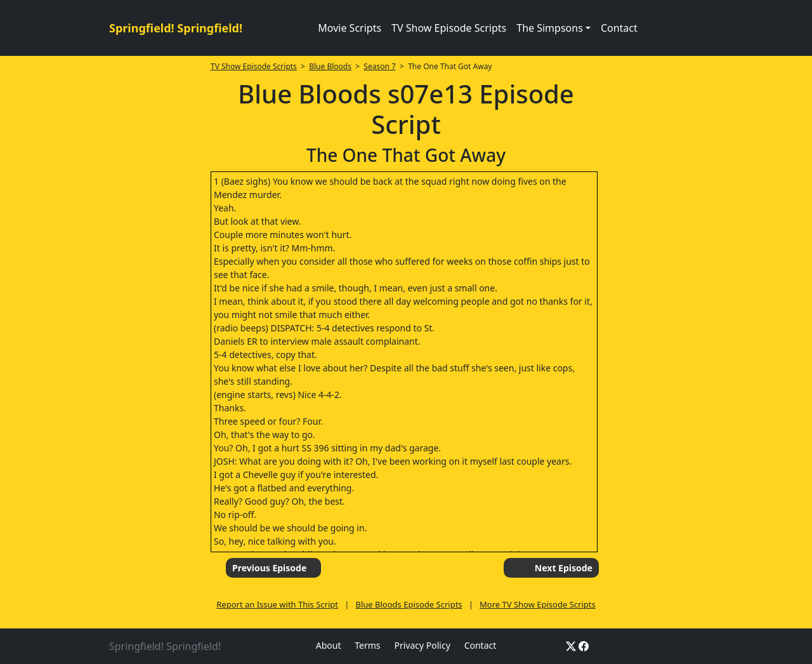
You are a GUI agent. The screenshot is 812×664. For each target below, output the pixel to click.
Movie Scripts (350, 28)
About (329, 645)
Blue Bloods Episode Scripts (409, 604)
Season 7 (380, 66)
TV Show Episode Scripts (449, 28)
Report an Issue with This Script (277, 604)
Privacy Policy (422, 645)
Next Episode (564, 568)
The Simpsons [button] (550, 28)
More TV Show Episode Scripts (538, 604)
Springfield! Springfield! (176, 28)
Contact (619, 28)
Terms (367, 645)
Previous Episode (269, 568)
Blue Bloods (330, 66)
